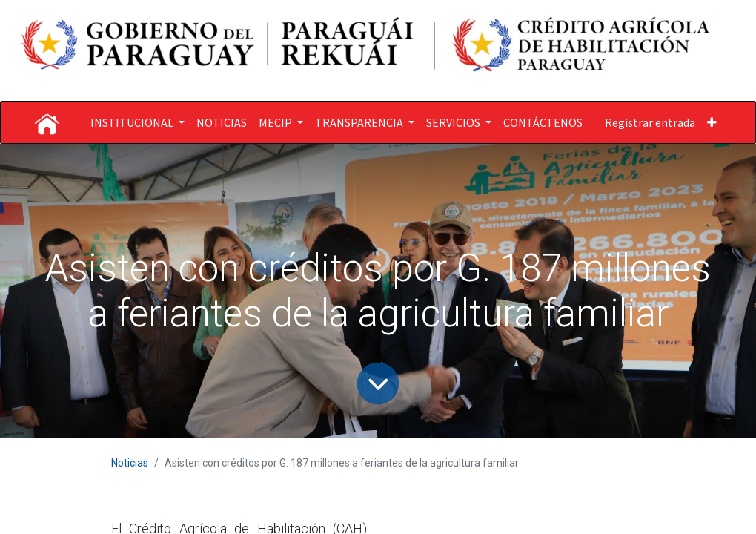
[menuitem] (222, 122)
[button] (712, 122)
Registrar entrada (650, 122)
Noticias (130, 463)
